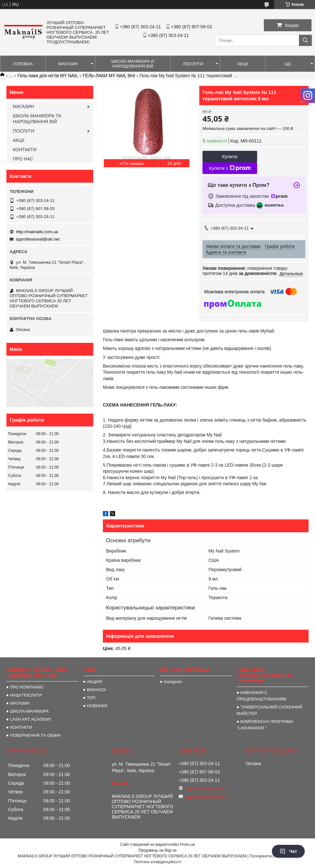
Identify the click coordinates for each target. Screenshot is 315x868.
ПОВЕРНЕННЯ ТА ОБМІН (35, 735)
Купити (230, 156)
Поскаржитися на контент (272, 856)
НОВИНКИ (97, 706)
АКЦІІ (243, 64)
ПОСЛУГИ (193, 64)
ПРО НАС (23, 159)
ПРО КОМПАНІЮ (27, 687)
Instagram (173, 682)
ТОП (91, 698)
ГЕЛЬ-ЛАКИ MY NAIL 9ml (109, 76)
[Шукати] (305, 40)
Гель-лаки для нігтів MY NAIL (48, 76)
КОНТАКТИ (25, 150)
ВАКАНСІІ (96, 690)
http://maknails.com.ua (37, 232)
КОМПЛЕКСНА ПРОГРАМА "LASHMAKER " (265, 725)
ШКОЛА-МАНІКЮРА (29, 711)
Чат (288, 851)
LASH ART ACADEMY (31, 719)
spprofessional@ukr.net (38, 239)
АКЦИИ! (94, 682)
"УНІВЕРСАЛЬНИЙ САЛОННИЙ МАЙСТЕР (270, 710)
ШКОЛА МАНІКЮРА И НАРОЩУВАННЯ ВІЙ (133, 64)
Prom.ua (188, 845)
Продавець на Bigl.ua (157, 850)
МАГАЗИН (68, 64)
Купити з (230, 168)
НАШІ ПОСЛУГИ (26, 695)
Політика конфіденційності (157, 862)
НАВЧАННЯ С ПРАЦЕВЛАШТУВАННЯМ (262, 696)
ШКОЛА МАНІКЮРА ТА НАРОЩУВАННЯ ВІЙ (37, 119)
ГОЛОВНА (23, 64)
